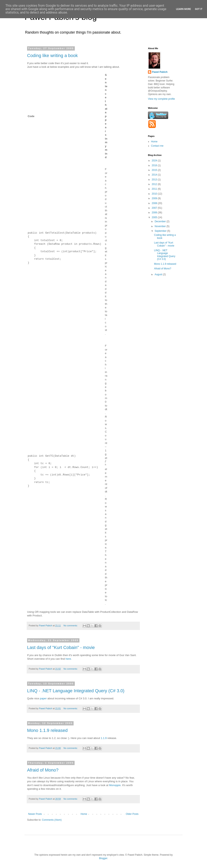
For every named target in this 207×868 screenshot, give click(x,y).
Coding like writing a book (52, 56)
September (161, 231)
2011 (155, 189)
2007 (155, 208)
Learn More (184, 9)
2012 (155, 184)
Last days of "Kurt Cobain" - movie (61, 647)
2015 (155, 170)
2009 (155, 198)
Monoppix (115, 785)
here (68, 659)
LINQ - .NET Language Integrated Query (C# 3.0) (76, 691)
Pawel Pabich (160, 72)
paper (43, 698)
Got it (199, 9)
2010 (155, 194)
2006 (155, 213)
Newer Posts (35, 814)
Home (84, 814)
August (159, 274)
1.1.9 (104, 738)
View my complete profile (161, 99)
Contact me (157, 146)
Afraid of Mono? (43, 770)
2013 (155, 180)
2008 (155, 203)
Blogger (103, 858)
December (161, 221)
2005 (155, 217)
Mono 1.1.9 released (47, 730)
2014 (155, 175)
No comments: (71, 626)
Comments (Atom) (52, 820)
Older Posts (132, 814)
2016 (155, 165)
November (161, 226)
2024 (155, 161)
